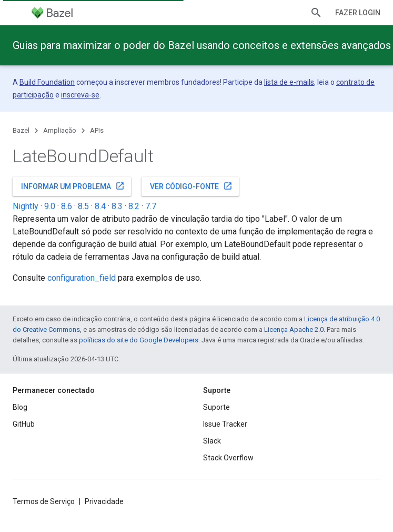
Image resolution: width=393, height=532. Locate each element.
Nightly (26, 206)
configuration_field (82, 278)
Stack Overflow (228, 458)
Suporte (216, 407)
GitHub (24, 424)
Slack (212, 441)
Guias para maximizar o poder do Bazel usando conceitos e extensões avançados (202, 45)
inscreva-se (80, 95)
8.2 (134, 206)
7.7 (151, 206)
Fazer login (358, 13)
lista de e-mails (289, 82)
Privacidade (104, 501)
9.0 (50, 206)
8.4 (100, 206)
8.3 (117, 206)
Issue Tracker (225, 424)
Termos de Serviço (44, 501)
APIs (97, 130)
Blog (20, 407)
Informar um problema (73, 186)
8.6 (67, 206)
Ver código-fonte (191, 186)
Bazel (21, 130)
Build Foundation (47, 82)
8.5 (83, 206)
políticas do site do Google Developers (139, 340)
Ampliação (60, 130)
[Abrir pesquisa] (316, 13)
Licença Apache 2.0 (294, 329)
